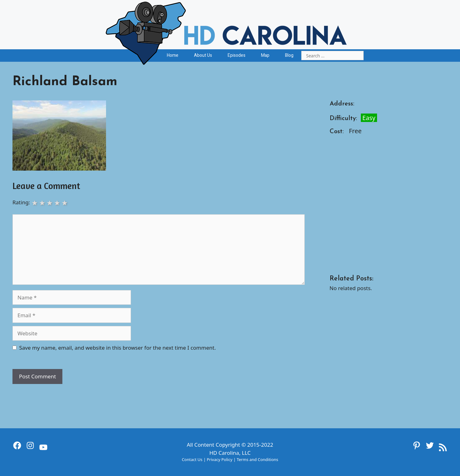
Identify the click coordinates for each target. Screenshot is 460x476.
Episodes (237, 55)
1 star (35, 202)
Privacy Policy (220, 459)
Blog (289, 55)
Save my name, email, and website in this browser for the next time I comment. (118, 348)
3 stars (50, 202)
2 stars (43, 202)
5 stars (65, 202)
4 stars (58, 202)
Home (173, 55)
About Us (203, 55)
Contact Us (192, 459)
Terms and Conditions (257, 459)
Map (265, 55)
